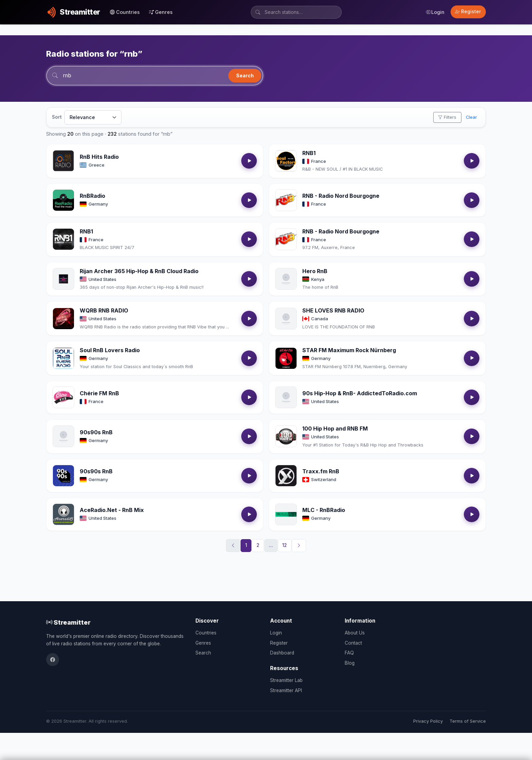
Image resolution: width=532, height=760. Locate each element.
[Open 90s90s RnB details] (63, 437)
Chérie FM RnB (99, 393)
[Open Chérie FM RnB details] (63, 398)
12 (284, 546)
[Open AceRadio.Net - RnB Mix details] (63, 515)
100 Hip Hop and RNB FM (335, 429)
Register (468, 12)
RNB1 (309, 153)
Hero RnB (315, 271)
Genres (161, 12)
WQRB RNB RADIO (104, 311)
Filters (447, 118)
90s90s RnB (96, 433)
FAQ (349, 653)
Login (435, 12)
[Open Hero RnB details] (286, 279)
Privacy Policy (428, 721)
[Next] (299, 546)
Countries (125, 12)
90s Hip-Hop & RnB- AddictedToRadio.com (360, 393)
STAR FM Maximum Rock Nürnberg (349, 350)
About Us (355, 633)
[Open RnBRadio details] (63, 201)
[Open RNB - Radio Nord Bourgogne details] (286, 201)
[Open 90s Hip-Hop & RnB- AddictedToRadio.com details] (286, 398)
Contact (353, 643)
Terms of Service (468, 721)
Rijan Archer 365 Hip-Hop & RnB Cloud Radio (139, 271)
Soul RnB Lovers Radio (110, 350)
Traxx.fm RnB (321, 472)
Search (245, 75)
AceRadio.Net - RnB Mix (112, 510)
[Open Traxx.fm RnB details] (286, 476)
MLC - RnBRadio (324, 510)
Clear (471, 118)
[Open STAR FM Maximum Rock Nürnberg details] (286, 358)
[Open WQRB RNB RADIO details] (63, 319)
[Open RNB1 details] (286, 161)
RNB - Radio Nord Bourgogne (341, 196)
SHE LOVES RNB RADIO (333, 311)
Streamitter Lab (286, 680)
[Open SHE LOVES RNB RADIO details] (286, 319)
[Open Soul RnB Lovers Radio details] (63, 358)
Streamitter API (286, 690)
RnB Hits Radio (99, 157)
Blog (350, 663)
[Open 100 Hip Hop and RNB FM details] (286, 437)
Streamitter (68, 622)
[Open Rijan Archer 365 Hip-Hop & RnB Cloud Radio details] (63, 279)
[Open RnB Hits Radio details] (63, 161)
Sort (57, 117)
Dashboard (282, 653)
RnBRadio (92, 196)
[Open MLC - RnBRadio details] (286, 515)
